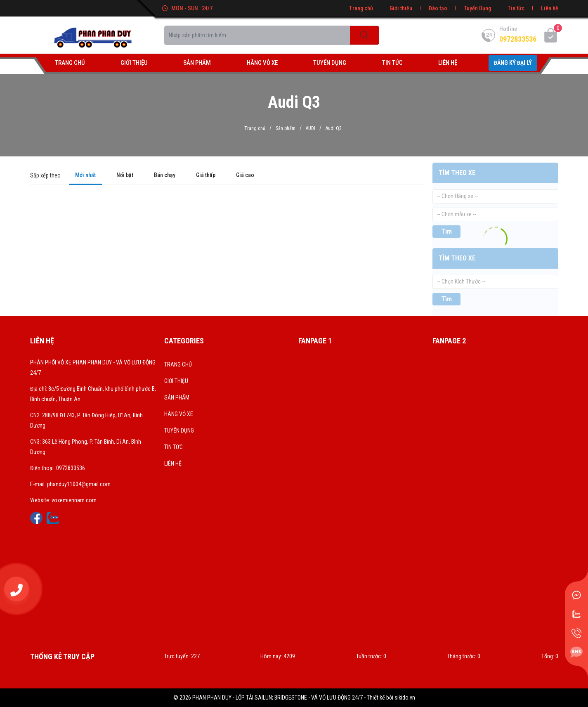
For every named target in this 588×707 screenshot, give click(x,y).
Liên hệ (550, 8)
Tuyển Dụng (477, 8)
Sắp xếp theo (45, 175)
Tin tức (516, 8)
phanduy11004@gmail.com (79, 484)
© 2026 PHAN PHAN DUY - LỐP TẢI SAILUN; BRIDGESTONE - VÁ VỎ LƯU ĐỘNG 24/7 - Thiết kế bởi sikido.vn (294, 698)
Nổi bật (125, 175)
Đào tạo (438, 8)
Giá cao (245, 175)
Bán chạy (165, 175)
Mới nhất (85, 175)
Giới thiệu (401, 8)
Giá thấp (206, 175)
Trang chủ (361, 8)
